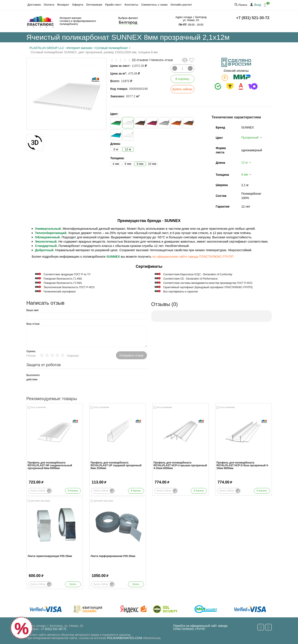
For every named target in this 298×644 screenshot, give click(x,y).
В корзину (182, 79)
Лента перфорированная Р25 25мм (113, 556)
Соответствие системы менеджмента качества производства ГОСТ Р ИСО (208, 283)
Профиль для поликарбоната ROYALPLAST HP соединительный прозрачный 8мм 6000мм (50, 466)
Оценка (31, 351)
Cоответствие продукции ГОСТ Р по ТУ (67, 274)
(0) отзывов (140, 60)
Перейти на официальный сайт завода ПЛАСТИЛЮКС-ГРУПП (200, 627)
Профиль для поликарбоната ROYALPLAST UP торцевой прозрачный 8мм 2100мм (116, 466)
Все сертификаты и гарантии (181, 292)
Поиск (241, 5)
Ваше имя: (33, 310)
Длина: (116, 144)
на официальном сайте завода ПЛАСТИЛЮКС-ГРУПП (193, 256)
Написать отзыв (162, 60)
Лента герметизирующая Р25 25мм (50, 556)
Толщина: (117, 158)
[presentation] (80, 381)
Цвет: (114, 114)
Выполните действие (33, 377)
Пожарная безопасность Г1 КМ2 (63, 279)
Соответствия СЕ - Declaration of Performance (191, 279)
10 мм (152, 164)
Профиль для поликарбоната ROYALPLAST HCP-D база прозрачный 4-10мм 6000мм (242, 466)
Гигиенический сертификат (60, 292)
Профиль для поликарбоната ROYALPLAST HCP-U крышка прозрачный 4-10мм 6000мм (180, 466)
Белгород (128, 22)
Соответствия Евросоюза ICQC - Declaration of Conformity (198, 274)
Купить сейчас (182, 89)
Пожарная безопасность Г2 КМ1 (63, 283)
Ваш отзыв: (33, 324)
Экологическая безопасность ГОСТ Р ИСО (69, 287)
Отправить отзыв (131, 355)
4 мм (116, 164)
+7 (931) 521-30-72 (253, 18)
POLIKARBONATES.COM (124, 638)
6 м (116, 149)
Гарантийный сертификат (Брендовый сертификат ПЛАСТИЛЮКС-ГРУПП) (208, 287)
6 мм (128, 164)
